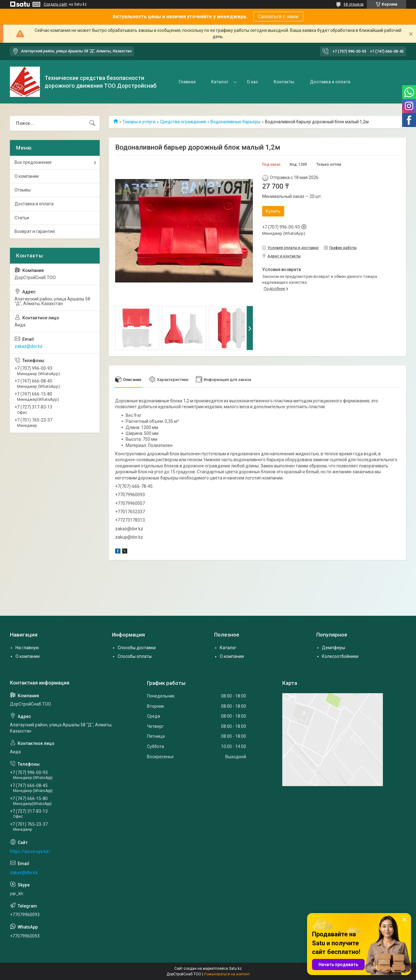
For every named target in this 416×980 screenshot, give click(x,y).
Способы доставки (137, 648)
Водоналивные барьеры (235, 122)
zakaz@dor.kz (28, 346)
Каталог (220, 82)
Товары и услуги (139, 122)
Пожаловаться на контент (227, 974)
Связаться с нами (278, 17)
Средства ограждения (183, 122)
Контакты (284, 82)
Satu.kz (235, 969)
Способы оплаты (135, 656)
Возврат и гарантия (35, 231)
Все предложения (33, 162)
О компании (27, 176)
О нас (252, 82)
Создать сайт (55, 4)
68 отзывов (354, 4)
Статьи (22, 218)
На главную (27, 648)
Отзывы (23, 190)
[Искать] (92, 123)
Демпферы (334, 648)
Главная (187, 82)
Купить (273, 211)
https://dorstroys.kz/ (30, 851)
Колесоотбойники (340, 656)
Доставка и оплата (330, 82)
